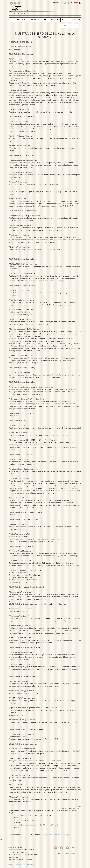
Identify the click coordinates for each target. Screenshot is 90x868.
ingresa (68, 835)
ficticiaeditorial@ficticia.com (67, 853)
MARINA (76, 20)
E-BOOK (35, 20)
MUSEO (66, 20)
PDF (45, 20)
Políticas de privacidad (29, 864)
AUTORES (56, 20)
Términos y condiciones (15, 864)
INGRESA (76, 3)
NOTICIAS (15, 20)
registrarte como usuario (54, 835)
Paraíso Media (27, 859)
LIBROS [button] (24, 20)
